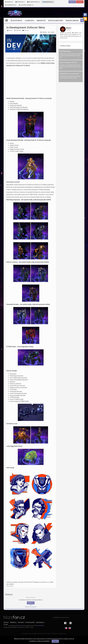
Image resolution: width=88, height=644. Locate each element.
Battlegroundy (56, 21)
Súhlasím (55, 641)
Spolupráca (40, 622)
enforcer (44, 32)
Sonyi (24, 58)
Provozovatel (30, 622)
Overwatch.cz (11, 5)
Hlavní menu (16, 21)
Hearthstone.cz (34, 2)
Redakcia (13, 622)
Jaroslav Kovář (20, 626)
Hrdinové (41, 21)
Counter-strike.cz (26, 5)
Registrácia (80, 2)
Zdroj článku (10, 586)
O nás (6, 624)
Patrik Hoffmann (39, 626)
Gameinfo (30, 21)
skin (49, 32)
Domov (6, 622)
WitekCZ (10, 31)
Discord (47, 582)
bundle (53, 32)
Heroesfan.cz (48, 2)
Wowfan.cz (20, 2)
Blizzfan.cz (9, 2)
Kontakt (21, 622)
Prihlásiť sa (72, 2)
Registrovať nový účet (31, 607)
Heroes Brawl (72, 21)
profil (80, 36)
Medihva (30, 58)
